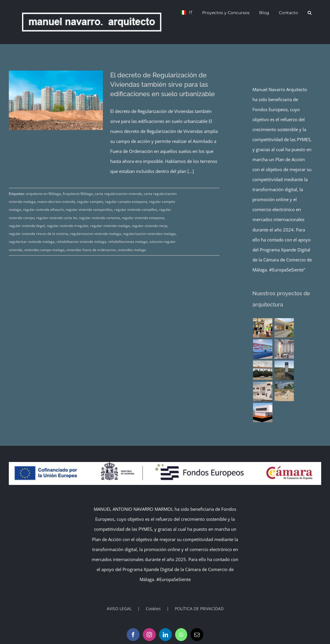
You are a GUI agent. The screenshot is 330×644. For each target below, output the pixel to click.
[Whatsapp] (181, 635)
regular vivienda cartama (99, 218)
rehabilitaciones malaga (128, 242)
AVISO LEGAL (119, 609)
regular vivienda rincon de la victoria (38, 234)
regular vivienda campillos (136, 210)
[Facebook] (133, 635)
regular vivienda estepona (143, 218)
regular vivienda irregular (68, 226)
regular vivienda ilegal (27, 226)
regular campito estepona (126, 202)
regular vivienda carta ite (57, 218)
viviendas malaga (132, 250)
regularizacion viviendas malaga (149, 234)
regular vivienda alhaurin (43, 210)
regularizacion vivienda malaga (96, 234)
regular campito (90, 202)
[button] (310, 12)
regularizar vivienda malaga (32, 242)
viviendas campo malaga (44, 250)
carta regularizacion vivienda (118, 194)
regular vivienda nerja (150, 226)
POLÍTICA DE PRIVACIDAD (199, 609)
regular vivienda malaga (110, 226)
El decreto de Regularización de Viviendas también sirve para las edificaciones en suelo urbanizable (163, 84)
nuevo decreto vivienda (56, 202)
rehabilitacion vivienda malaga (81, 242)
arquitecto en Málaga (43, 194)
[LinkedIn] (165, 635)
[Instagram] (149, 635)
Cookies (153, 609)
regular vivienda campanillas (89, 210)
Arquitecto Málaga (78, 194)
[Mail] (197, 635)
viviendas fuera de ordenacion (91, 250)
